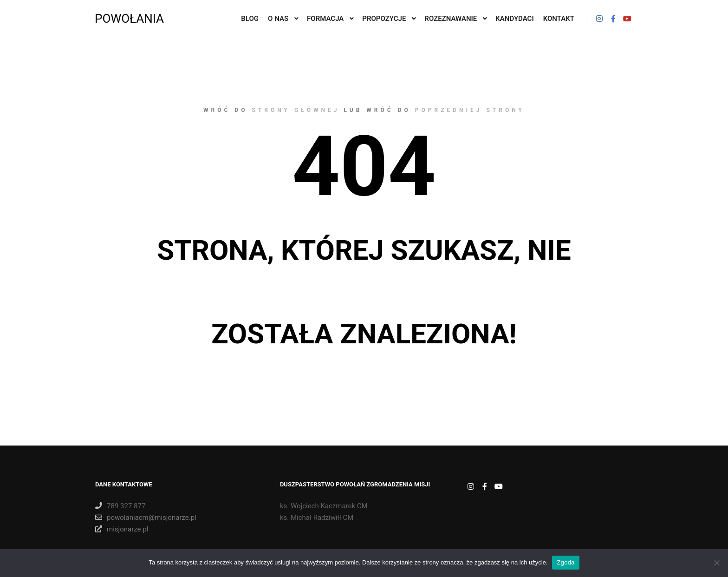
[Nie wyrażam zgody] (716, 563)
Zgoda (565, 562)
